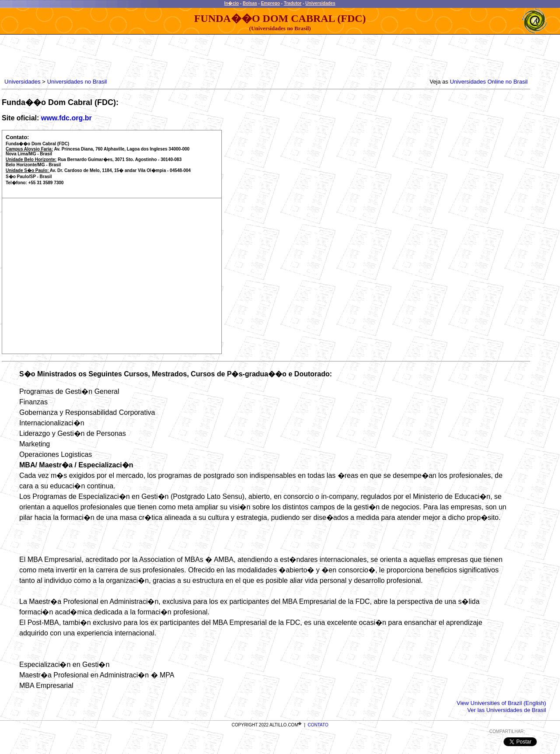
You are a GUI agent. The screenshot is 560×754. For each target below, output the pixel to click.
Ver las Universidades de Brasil (507, 710)
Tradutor (293, 3)
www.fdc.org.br (66, 118)
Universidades (320, 3)
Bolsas (250, 3)
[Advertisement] (162, 54)
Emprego (270, 3)
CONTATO (318, 725)
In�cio (232, 3)
